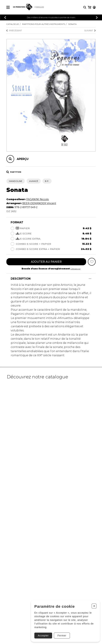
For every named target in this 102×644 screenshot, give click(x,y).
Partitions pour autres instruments (44, 24)
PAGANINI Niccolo (38, 199)
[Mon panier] (89, 7)
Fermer (62, 636)
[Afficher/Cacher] (90, 279)
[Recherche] (85, 7)
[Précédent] (5, 18)
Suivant (90, 30)
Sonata (72, 24)
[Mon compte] (94, 7)
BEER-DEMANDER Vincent (39, 203)
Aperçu (23, 159)
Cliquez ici (75, 269)
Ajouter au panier (46, 262)
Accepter (43, 636)
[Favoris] (92, 262)
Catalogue (13, 24)
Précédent (14, 30)
